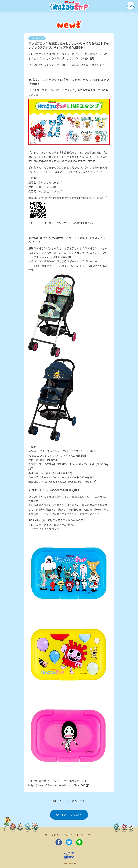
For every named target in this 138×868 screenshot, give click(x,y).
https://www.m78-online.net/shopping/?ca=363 (59, 785)
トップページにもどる (69, 815)
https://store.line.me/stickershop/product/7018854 (74, 198)
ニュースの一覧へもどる (69, 801)
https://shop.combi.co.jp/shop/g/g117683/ (68, 482)
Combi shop (47, 257)
